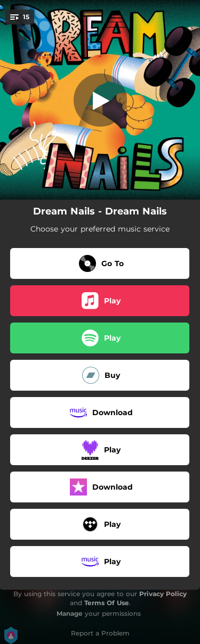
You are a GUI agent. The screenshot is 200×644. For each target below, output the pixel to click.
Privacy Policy (163, 594)
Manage (70, 613)
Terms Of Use (107, 603)
